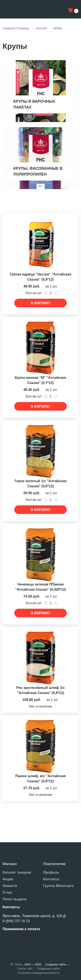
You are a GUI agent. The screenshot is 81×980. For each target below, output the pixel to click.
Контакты (51, 879)
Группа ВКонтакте (59, 886)
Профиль (51, 872)
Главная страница (16, 29)
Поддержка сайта (48, 969)
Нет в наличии (40, 706)
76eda (18, 964)
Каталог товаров (17, 872)
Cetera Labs (25, 969)
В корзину (41, 303)
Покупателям (54, 864)
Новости (10, 886)
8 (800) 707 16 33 (16, 921)
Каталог (41, 29)
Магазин (10, 864)
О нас (7, 892)
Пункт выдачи (15, 899)
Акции (8, 879)
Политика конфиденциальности (39, 973)
